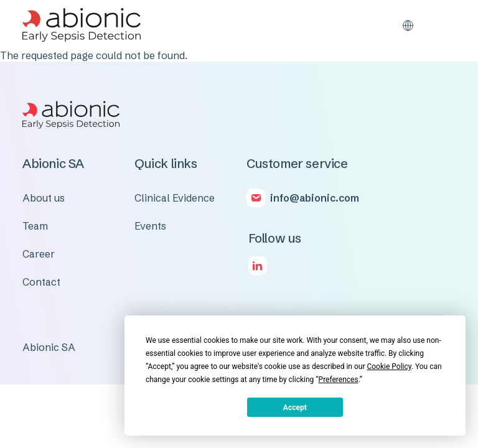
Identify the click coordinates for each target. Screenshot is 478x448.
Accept (295, 408)
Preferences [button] (339, 380)
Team (35, 226)
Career (39, 254)
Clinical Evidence (175, 198)
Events (150, 226)
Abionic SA (49, 347)
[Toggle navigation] (446, 25)
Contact (41, 282)
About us (44, 198)
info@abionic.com (315, 198)
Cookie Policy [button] (389, 366)
